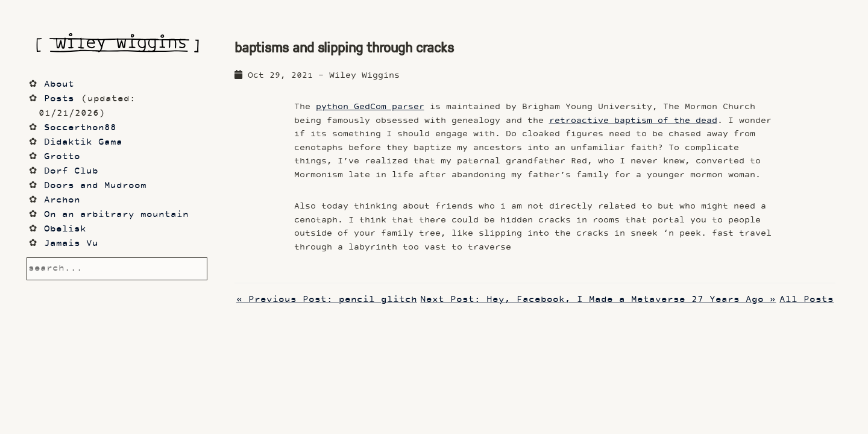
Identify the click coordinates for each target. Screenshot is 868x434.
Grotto (62, 157)
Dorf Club (71, 171)
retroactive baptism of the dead (633, 121)
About (59, 85)
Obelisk (65, 229)
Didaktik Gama (83, 143)
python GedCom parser (370, 107)
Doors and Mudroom (95, 186)
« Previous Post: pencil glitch (327, 300)
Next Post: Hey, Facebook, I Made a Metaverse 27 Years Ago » (598, 300)
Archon (62, 200)
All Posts (807, 300)
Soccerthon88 (80, 128)
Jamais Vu (71, 244)
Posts (59, 99)
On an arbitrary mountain (116, 215)
